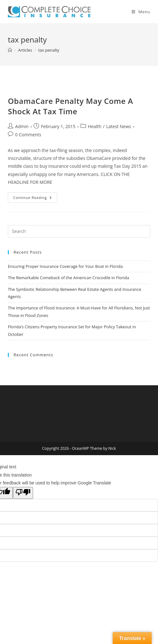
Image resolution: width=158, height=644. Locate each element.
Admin (22, 126)
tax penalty (49, 50)
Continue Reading (35, 199)
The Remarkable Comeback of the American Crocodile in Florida (68, 278)
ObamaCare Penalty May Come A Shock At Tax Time (71, 106)
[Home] (10, 50)
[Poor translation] (23, 493)
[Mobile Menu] (141, 12)
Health (95, 126)
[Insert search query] (79, 231)
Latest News (118, 126)
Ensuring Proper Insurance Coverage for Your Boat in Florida (65, 266)
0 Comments (28, 135)
